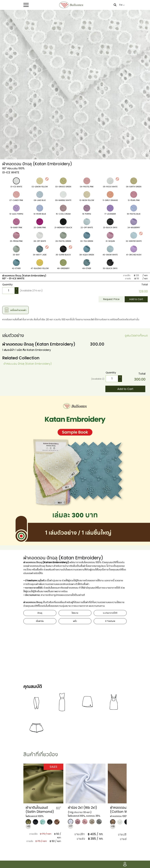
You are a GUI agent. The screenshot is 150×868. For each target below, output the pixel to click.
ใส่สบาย (75, 613)
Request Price (111, 299)
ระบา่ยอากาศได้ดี (110, 613)
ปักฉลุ (40, 613)
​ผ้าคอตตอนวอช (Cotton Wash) (123, 810)
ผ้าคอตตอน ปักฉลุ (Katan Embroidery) (28, 364)
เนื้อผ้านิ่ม (40, 621)
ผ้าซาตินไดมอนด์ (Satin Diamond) (40, 810)
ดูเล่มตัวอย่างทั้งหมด (136, 336)
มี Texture (110, 621)
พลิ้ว (75, 621)
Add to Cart (136, 299)
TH (122, 5)
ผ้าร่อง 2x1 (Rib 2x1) (82, 808)
